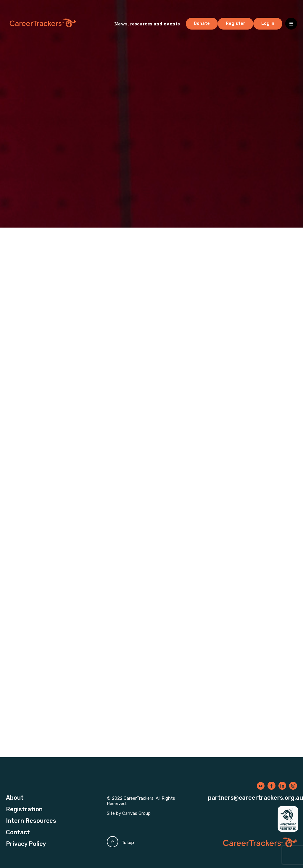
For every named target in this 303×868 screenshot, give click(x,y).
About (15, 798)
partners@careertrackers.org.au (256, 798)
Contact (18, 832)
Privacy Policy (26, 844)
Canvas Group (136, 813)
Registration (24, 809)
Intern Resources (31, 821)
